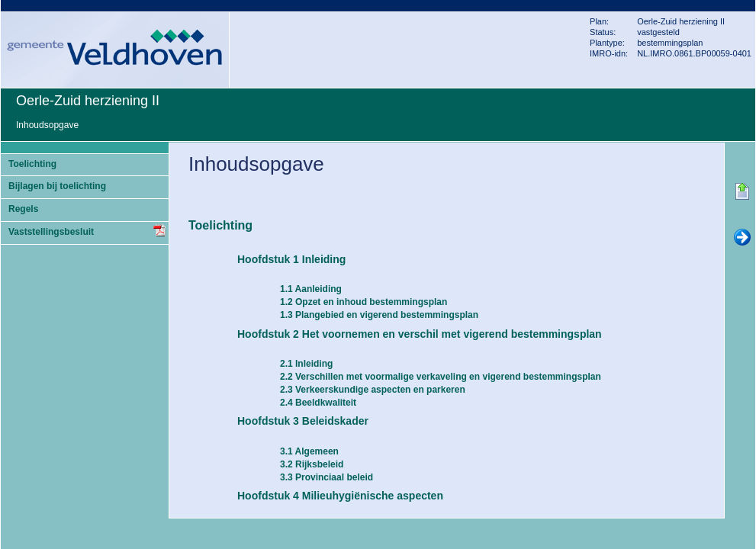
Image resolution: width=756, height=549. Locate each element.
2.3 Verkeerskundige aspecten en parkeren (373, 390)
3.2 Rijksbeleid (312, 464)
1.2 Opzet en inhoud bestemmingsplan (364, 302)
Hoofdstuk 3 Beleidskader (303, 421)
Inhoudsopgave (47, 125)
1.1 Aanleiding (311, 289)
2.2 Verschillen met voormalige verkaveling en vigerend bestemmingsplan (441, 377)
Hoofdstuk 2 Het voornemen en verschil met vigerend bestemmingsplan (420, 334)
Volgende (742, 238)
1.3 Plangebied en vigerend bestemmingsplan (379, 315)
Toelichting (32, 164)
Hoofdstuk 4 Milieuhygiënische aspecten (340, 496)
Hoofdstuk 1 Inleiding (291, 259)
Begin (742, 192)
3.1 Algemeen (309, 451)
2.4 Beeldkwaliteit (318, 403)
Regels (23, 209)
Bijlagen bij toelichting (57, 186)
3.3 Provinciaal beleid (327, 477)
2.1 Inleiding (306, 364)
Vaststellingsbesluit (51, 232)
